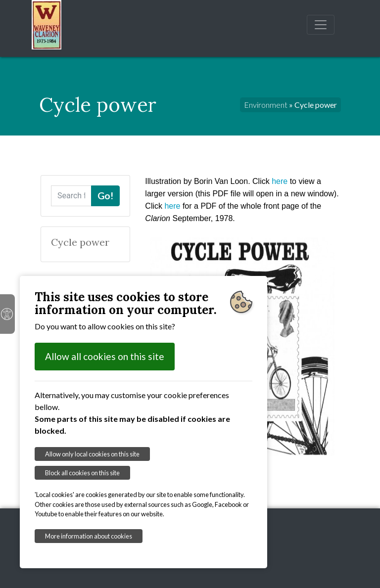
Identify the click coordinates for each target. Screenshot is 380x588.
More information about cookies (89, 536)
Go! (105, 196)
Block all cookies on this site (82, 473)
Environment (266, 105)
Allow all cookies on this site (105, 356)
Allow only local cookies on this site (92, 454)
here (280, 181)
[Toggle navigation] (321, 25)
